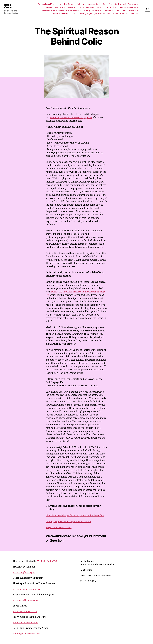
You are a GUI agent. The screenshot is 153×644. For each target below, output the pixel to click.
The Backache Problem (74, 4)
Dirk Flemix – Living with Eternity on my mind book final (76, 515)
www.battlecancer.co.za (25, 611)
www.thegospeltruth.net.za (27, 589)
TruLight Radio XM (47, 561)
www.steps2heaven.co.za (26, 600)
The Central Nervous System (90, 7)
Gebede (107, 10)
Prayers (132, 10)
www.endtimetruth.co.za (26, 623)
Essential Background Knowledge (121, 7)
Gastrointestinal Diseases (64, 14)
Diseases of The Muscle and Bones (58, 7)
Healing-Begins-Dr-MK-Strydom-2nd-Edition (69, 521)
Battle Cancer (8, 6)
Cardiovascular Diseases (125, 4)
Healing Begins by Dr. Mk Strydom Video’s (98, 14)
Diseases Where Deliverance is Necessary (61, 10)
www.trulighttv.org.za (24, 572)
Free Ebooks (121, 10)
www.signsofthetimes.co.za (27, 634)
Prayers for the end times (59, 528)
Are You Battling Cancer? (99, 4)
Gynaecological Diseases (48, 4)
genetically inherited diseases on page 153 (71, 118)
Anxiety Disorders (91, 10)
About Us (134, 14)
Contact (124, 14)
